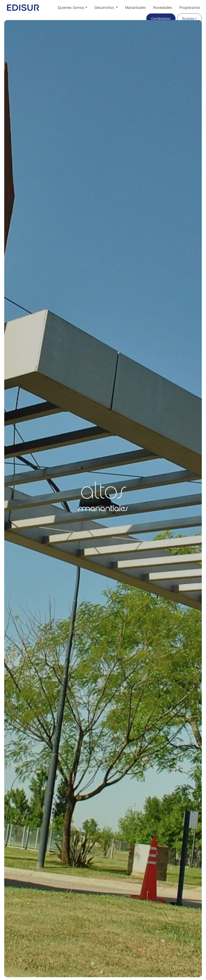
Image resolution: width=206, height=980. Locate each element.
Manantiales (135, 7)
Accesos (188, 18)
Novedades (163, 7)
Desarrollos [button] (105, 7)
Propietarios (190, 7)
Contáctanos (161, 18)
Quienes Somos (71, 7)
